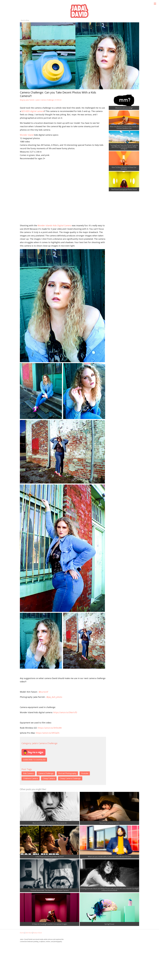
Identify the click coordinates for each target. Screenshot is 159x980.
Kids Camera (28, 773)
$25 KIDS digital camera (33, 111)
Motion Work (37, 933)
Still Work (29, 933)
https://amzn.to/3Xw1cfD (65, 712)
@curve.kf (44, 692)
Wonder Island (27, 135)
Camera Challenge (46, 773)
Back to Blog (25, 20)
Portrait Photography (67, 773)
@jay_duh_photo (54, 697)
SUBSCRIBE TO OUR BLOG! (34, 760)
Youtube (85, 773)
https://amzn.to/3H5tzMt (50, 728)
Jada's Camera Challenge (45, 100)
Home (22, 933)
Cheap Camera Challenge (70, 778)
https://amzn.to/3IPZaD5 (48, 733)
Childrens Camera (31, 778)
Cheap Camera (49, 778)
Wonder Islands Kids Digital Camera (54, 225)
